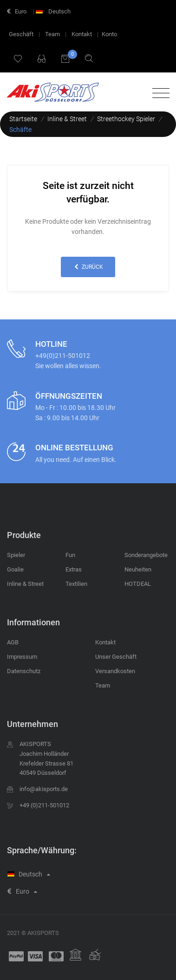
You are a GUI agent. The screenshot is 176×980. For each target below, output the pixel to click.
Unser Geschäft (116, 657)
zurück (88, 267)
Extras (74, 569)
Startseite (23, 119)
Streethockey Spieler (126, 119)
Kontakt (82, 34)
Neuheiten (138, 569)
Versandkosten (115, 671)
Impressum (22, 657)
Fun (70, 555)
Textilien (76, 584)
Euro (17, 11)
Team (52, 34)
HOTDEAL (138, 584)
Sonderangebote (146, 555)
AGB (13, 642)
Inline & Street (67, 119)
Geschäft (21, 34)
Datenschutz (24, 671)
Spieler (16, 555)
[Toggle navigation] (159, 94)
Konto (109, 34)
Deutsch (54, 11)
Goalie (15, 569)
